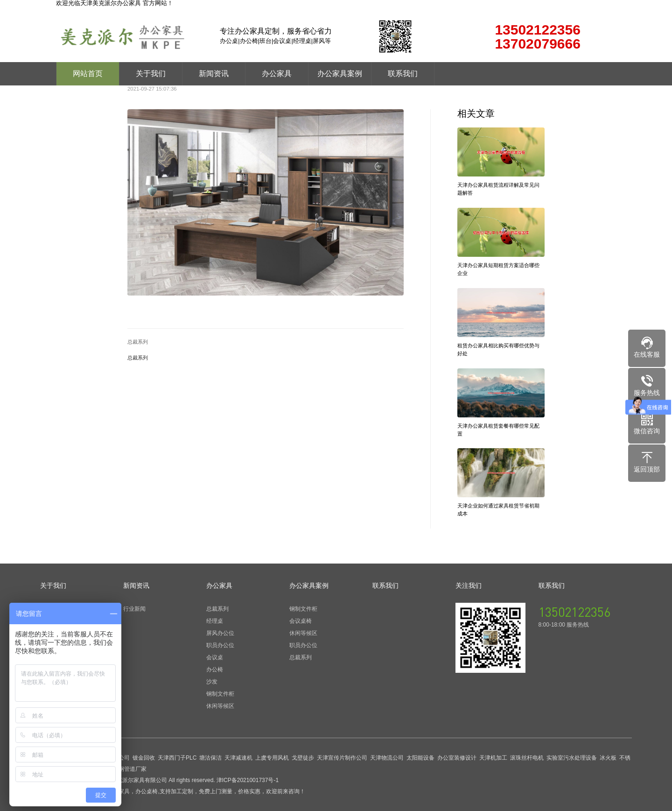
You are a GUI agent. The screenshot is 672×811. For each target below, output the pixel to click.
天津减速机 (238, 758)
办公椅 (215, 670)
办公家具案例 (340, 74)
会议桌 (215, 657)
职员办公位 (220, 645)
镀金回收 (144, 758)
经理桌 (215, 621)
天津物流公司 (387, 758)
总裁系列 (138, 342)
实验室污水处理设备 (572, 758)
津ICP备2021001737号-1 (248, 780)
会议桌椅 (301, 621)
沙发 (212, 682)
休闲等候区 (220, 706)
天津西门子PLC (177, 758)
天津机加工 (493, 758)
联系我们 (403, 74)
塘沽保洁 (210, 758)
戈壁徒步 (303, 758)
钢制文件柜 (220, 694)
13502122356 (574, 612)
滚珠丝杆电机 (527, 758)
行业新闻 (134, 609)
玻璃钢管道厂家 (127, 769)
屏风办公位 (220, 633)
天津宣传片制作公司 (342, 758)
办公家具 (277, 74)
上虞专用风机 (272, 758)
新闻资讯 (214, 74)
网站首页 (88, 74)
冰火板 (608, 758)
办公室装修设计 (457, 758)
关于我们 (151, 74)
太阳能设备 (420, 758)
